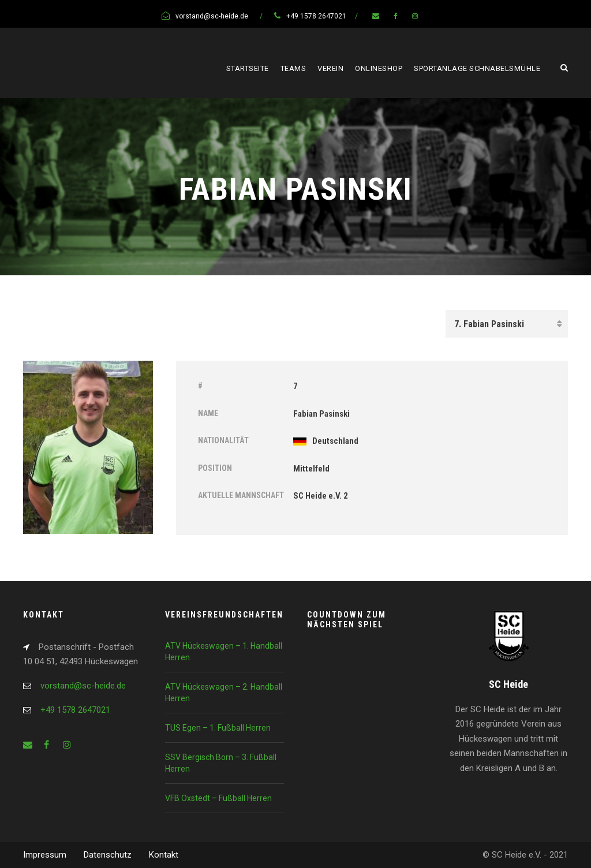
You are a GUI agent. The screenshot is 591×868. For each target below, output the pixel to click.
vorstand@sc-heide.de (83, 686)
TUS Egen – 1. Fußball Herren (218, 728)
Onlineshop (379, 68)
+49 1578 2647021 (75, 710)
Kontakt (164, 855)
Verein (330, 68)
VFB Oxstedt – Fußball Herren (218, 798)
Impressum (45, 855)
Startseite (248, 68)
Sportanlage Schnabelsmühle (477, 68)
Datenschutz (108, 855)
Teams (293, 68)
